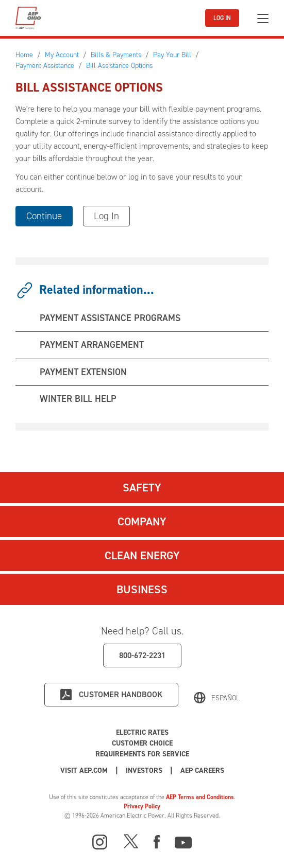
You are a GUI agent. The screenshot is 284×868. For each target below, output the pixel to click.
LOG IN (222, 18)
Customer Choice (142, 743)
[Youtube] (183, 841)
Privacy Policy (142, 806)
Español (225, 698)
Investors (144, 770)
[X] (131, 841)
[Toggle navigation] (263, 18)
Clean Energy (142, 555)
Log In (106, 216)
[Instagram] (100, 842)
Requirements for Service (142, 754)
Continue (44, 216)
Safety (142, 488)
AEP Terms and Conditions (200, 797)
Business (142, 589)
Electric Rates (142, 732)
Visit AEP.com (84, 770)
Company (142, 521)
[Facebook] (157, 841)
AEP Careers (202, 770)
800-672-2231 (142, 655)
